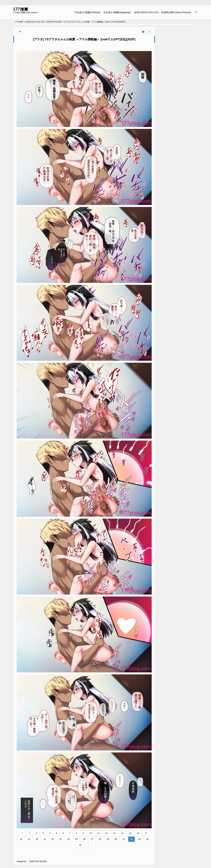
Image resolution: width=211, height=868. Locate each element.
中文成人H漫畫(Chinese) (86, 12)
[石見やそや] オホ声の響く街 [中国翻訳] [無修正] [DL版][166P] (179, 66)
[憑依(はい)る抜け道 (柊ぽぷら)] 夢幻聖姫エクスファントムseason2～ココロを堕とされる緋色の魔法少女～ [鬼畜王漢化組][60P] (126, 833)
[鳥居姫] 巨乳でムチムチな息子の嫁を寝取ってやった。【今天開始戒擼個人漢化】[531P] (94, 830)
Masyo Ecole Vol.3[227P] (178, 466)
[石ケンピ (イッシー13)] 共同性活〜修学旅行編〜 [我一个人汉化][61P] (180, 575)
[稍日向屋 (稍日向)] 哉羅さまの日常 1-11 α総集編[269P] (179, 425)
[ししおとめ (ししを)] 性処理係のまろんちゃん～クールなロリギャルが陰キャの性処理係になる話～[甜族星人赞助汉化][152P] (62, 833)
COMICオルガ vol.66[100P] (179, 346)
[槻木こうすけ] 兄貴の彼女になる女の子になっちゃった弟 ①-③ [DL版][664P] (179, 306)
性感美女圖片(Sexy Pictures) (174, 12)
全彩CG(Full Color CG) (144, 12)
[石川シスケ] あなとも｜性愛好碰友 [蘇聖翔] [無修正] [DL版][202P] (179, 96)
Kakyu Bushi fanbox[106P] (179, 47)
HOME (19, 22)
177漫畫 (22, 9)
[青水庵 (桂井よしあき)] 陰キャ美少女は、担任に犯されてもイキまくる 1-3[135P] (31, 830)
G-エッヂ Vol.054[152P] (178, 406)
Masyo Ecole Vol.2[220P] (178, 167)
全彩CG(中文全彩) (54, 22)
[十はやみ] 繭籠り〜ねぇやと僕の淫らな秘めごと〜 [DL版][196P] (179, 126)
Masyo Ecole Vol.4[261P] (178, 481)
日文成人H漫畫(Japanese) (116, 12)
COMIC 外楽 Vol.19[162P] (179, 451)
